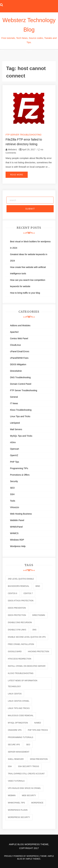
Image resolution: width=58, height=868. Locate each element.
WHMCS (14, 533)
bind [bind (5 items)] (38, 586)
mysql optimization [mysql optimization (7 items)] (18, 723)
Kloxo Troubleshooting (21, 410)
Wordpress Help (18, 546)
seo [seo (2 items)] (28, 745)
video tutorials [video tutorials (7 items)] (16, 781)
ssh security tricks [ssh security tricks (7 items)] (29, 766)
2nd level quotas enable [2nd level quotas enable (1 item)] (21, 579)
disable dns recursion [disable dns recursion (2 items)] (20, 622)
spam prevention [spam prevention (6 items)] (39, 759)
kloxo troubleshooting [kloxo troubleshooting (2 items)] (21, 673)
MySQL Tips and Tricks (21, 436)
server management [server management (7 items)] (19, 752)
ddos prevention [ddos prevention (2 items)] (17, 608)
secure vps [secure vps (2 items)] (14, 745)
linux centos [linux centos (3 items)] (15, 694)
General (14, 397)
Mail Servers (16, 429)
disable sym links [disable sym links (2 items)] (17, 630)
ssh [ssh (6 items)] (10, 766)
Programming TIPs (19, 468)
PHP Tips (15, 462)
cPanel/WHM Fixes (19, 358)
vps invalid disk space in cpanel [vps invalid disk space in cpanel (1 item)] (24, 788)
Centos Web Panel (19, 338)
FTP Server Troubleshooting (24, 135)
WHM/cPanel (16, 527)
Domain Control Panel (21, 384)
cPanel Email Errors (20, 351)
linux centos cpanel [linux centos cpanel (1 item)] (19, 701)
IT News (14, 403)
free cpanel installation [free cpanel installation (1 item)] (21, 644)
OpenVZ (14, 455)
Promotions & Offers (20, 475)
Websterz (12, 150)
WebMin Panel (17, 520)
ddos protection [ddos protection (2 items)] (17, 615)
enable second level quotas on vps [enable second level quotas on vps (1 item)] (27, 637)
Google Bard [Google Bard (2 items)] (15, 652)
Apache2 (14, 332)
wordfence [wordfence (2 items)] (37, 803)
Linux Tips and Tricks (20, 416)
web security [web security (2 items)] (29, 795)
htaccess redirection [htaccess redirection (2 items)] (19, 659)
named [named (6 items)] (38, 723)
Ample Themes (33, 859)
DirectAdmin (16, 371)
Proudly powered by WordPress (22, 856)
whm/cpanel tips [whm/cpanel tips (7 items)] (16, 803)
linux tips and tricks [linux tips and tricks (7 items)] (19, 708)
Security (14, 481)
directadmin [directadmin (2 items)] (39, 615)
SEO (12, 488)
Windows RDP (17, 540)
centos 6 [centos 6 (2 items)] (13, 593)
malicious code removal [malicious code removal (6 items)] (21, 716)
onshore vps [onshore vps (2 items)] (15, 730)
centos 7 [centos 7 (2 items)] (28, 593)
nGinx (13, 442)
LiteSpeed (15, 423)
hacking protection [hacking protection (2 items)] (39, 652)
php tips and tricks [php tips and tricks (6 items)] (38, 730)
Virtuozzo (15, 507)
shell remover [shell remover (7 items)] (16, 759)
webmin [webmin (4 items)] (12, 795)
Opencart (15, 449)
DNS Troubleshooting (20, 377)
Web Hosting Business (21, 514)
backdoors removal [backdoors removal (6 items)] (19, 586)
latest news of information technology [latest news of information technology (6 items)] (23, 684)
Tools (13, 501)
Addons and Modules (20, 325)
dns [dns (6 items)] (34, 630)
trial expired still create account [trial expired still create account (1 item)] (26, 774)
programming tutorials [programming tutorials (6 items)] (21, 737)
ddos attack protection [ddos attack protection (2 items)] (21, 601)
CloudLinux (15, 345)
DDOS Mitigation (18, 364)
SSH (12, 494)
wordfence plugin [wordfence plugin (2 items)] (18, 810)
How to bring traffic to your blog (25, 293)
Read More (17, 175)
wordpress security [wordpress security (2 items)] (19, 817)
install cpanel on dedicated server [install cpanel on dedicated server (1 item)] (27, 666)
